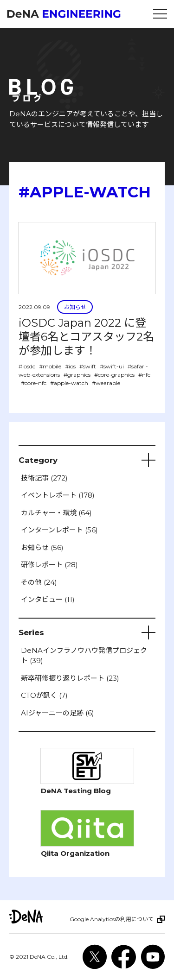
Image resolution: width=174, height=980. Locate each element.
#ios (70, 366)
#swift (88, 366)
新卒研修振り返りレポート (70, 678)
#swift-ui (112, 366)
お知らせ (75, 307)
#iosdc (27, 366)
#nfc (144, 375)
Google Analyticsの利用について (112, 919)
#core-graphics (114, 375)
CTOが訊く (44, 695)
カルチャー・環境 (56, 513)
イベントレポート (58, 495)
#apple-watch (69, 383)
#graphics (77, 375)
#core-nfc (34, 383)
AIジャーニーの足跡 (58, 713)
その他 (39, 582)
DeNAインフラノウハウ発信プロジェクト (84, 656)
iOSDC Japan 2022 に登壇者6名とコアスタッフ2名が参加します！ (86, 337)
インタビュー (48, 599)
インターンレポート (59, 530)
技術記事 (44, 478)
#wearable (106, 383)
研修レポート (49, 565)
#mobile (50, 366)
